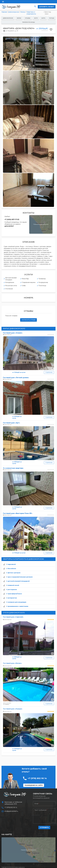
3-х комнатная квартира (13, 468)
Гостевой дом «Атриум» (13, 709)
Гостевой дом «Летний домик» (16, 378)
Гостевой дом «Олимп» (13, 333)
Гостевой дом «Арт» (11, 423)
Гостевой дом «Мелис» (12, 663)
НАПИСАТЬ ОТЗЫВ (28, 320)
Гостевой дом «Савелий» (13, 617)
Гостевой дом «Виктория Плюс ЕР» (18, 513)
